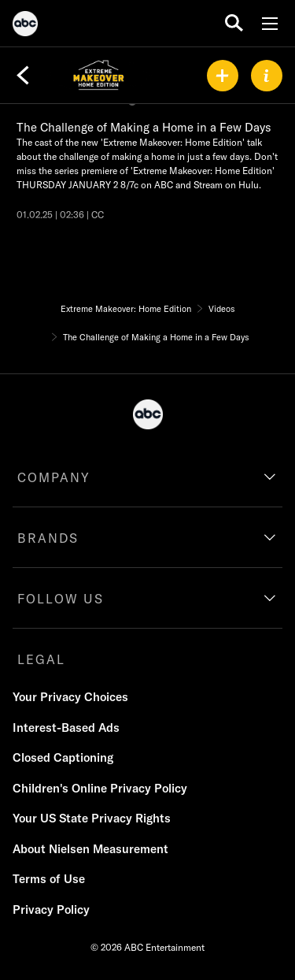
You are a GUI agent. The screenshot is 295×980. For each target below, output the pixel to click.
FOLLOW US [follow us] (61, 599)
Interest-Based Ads (66, 728)
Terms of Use (49, 879)
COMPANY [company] (54, 477)
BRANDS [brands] (48, 538)
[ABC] (25, 26)
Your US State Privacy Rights (92, 818)
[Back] (23, 76)
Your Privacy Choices (70, 697)
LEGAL (41, 659)
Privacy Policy (51, 909)
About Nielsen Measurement (90, 849)
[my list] (223, 76)
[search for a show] (234, 23)
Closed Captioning (63, 757)
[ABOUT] (267, 76)
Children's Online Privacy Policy (100, 788)
